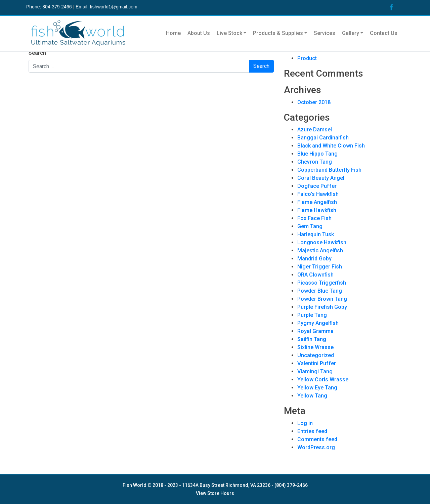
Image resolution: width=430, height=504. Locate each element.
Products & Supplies (278, 33)
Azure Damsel (315, 130)
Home (173, 33)
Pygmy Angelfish (318, 323)
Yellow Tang (312, 396)
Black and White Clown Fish (331, 146)
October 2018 (314, 102)
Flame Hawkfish (317, 210)
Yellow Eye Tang (317, 388)
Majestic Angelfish (320, 250)
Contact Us (384, 33)
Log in (305, 423)
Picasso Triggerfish (322, 283)
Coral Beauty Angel (321, 178)
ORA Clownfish (315, 275)
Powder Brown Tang (322, 299)
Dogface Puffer (317, 186)
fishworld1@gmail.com (114, 7)
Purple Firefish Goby (322, 307)
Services (325, 33)
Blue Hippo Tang (317, 154)
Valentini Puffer (317, 363)
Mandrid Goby (314, 259)
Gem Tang (310, 226)
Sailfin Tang (312, 339)
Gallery (351, 33)
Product (307, 58)
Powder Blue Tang (320, 291)
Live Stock (229, 33)
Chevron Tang (315, 162)
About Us (199, 33)
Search (37, 53)
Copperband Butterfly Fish (329, 170)
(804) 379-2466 (291, 485)
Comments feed (317, 439)
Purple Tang (312, 315)
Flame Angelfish (317, 202)
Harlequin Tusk (316, 234)
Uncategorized (316, 355)
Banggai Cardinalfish (323, 138)
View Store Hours (215, 493)
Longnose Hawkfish (322, 242)
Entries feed (312, 431)
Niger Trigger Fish (320, 267)
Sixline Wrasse (315, 347)
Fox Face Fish (314, 218)
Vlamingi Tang (315, 371)
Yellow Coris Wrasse (323, 380)
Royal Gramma (315, 331)
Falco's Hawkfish (318, 194)
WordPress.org (316, 447)
